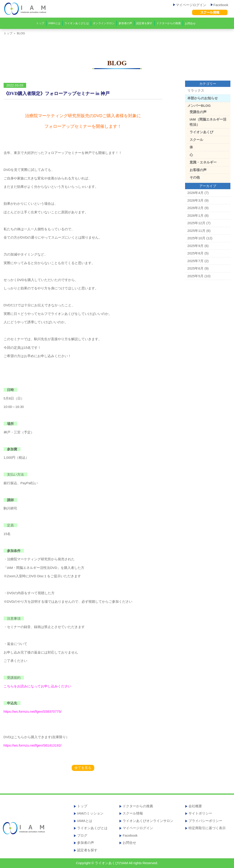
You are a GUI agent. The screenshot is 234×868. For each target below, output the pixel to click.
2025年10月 (196, 238)
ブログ (82, 835)
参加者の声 (125, 23)
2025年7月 (195, 261)
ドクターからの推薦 (169, 23)
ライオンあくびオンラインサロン (148, 821)
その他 (195, 177)
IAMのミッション (90, 813)
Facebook (220, 5)
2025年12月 (196, 223)
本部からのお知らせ (203, 98)
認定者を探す (144, 23)
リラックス (196, 90)
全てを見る (83, 768)
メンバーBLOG (199, 106)
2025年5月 (195, 276)
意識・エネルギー (203, 162)
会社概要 (195, 806)
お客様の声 (198, 170)
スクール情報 (133, 813)
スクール (196, 140)
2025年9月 (195, 246)
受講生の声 (198, 112)
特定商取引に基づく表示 (207, 828)
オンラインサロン (104, 23)
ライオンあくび (201, 132)
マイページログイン (190, 5)
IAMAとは (54, 23)
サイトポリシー (200, 813)
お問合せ (190, 23)
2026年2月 (195, 208)
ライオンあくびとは (77, 23)
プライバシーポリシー (205, 821)
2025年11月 (196, 231)
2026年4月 (195, 193)
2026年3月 (195, 200)
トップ (40, 23)
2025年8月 (195, 253)
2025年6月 (195, 268)
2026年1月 (195, 215)
